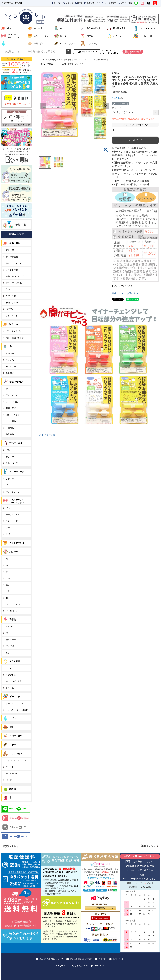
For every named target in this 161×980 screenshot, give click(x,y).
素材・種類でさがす (15, 338)
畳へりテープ (12, 640)
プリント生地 (12, 270)
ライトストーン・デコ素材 (17, 710)
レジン (11, 43)
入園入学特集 (68, 64)
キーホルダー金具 (14, 681)
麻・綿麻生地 (12, 257)
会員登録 (68, 3)
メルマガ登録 (125, 3)
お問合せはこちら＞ (143, 862)
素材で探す (11, 250)
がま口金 (10, 457)
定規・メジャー (13, 395)
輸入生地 (38, 28)
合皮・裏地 (11, 296)
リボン (9, 534)
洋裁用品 (10, 428)
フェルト (10, 767)
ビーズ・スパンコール (16, 704)
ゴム (8, 508)
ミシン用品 (11, 421)
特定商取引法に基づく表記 (81, 959)
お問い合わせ (118, 959)
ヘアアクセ (11, 675)
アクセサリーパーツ (15, 668)
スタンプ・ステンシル (16, 761)
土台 (8, 585)
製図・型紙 (11, 408)
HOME (42, 60)
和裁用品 (10, 434)
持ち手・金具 (119, 28)
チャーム (10, 688)
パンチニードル (13, 604)
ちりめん (10, 627)
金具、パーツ (12, 463)
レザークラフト (68, 43)
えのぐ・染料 (16, 736)
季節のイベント (54, 64)
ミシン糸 (10, 353)
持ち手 (9, 450)
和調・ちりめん (13, 303)
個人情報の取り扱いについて (51, 959)
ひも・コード (12, 521)
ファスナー (11, 479)
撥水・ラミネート (14, 263)
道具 (8, 591)
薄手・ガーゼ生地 (14, 283)
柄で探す (10, 309)
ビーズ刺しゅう (13, 611)
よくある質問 (109, 3)
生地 (9, 28)
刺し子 (9, 598)
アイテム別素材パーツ (69, 60)
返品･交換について (122, 286)
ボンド (9, 780)
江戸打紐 (10, 646)
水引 (8, 653)
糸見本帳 (10, 373)
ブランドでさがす (14, 331)
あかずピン (80, 64)
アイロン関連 (12, 402)
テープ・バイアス (14, 515)
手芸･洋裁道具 (94, 28)
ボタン (9, 485)
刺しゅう (64, 36)
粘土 (12, 727)
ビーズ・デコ (146, 36)
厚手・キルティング (15, 276)
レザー (13, 745)
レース (9, 528)
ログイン (55, 3)
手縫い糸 (10, 360)
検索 (78, 3)
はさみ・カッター (14, 415)
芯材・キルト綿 (13, 316)
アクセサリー (119, 36)
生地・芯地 (15, 243)
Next (106, 106)
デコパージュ (12, 774)
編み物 (13, 789)
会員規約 (102, 959)
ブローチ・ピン (87, 60)
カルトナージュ (41, 36)
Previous (43, 106)
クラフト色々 (93, 43)
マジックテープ (13, 492)
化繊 (8, 289)
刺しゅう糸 (11, 366)
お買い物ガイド (92, 3)
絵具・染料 (39, 43)
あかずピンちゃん (103, 60)
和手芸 (90, 36)
